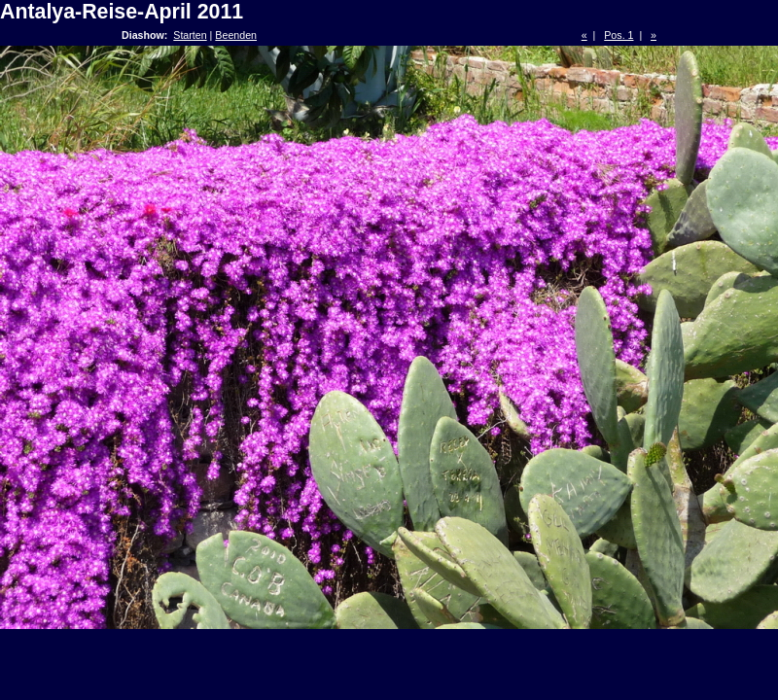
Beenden (236, 35)
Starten (190, 35)
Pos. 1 (619, 35)
